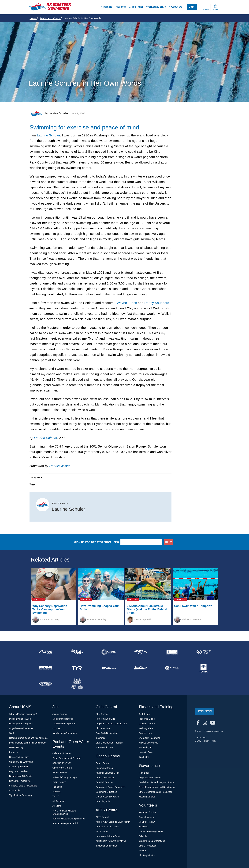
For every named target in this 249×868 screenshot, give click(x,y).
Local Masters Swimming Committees (28, 743)
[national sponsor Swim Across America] (45, 668)
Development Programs (21, 724)
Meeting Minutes (147, 797)
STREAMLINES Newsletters (23, 786)
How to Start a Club (105, 719)
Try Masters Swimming (21, 795)
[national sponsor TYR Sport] (77, 668)
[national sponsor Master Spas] (204, 652)
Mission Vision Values (20, 719)
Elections (143, 827)
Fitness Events (60, 772)
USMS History (16, 747)
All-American (59, 801)
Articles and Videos (51, 18)
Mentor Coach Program (107, 797)
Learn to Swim (146, 752)
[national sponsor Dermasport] (77, 652)
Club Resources (104, 728)
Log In (216, 9)
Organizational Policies (150, 778)
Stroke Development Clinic (66, 823)
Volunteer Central (148, 812)
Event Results (59, 782)
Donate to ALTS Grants (21, 776)
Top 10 (56, 796)
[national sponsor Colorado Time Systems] (109, 652)
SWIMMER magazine (20, 781)
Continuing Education (106, 792)
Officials (143, 836)
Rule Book (144, 773)
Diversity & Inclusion (19, 757)
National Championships (65, 777)
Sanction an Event (62, 763)
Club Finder (136, 7)
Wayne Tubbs (127, 303)
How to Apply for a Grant (108, 836)
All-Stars (57, 806)
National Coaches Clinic (108, 773)
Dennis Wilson (60, 466)
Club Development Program (110, 743)
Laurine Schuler (49, 135)
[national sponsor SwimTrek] (172, 668)
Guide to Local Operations (152, 841)
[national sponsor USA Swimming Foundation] (77, 684)
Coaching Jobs (103, 801)
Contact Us (200, 738)
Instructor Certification (107, 846)
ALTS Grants (102, 831)
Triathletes (144, 757)
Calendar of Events (62, 753)
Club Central (102, 714)
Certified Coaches (105, 782)
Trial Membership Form (64, 724)
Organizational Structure (21, 728)
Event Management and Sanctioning (157, 787)
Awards (143, 850)
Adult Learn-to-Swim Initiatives (111, 841)
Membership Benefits (63, 719)
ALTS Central (102, 817)
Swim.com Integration (150, 738)
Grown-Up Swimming (20, 767)
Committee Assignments (151, 831)
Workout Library (156, 7)
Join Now (205, 711)
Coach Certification (105, 778)
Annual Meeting (147, 817)
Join (192, 7)
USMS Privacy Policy (205, 741)
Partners (13, 752)
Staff (12, 733)
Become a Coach (104, 768)
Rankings (57, 787)
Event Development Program (67, 758)
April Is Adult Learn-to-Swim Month (113, 822)
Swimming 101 (146, 747)
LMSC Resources (148, 846)
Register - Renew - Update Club (111, 724)
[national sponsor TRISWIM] (45, 684)
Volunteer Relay (147, 822)
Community (15, 790)
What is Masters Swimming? (23, 714)
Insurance (101, 738)
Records (57, 792)
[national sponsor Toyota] (204, 668)
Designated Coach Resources (111, 787)
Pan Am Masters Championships (69, 819)
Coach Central (103, 763)
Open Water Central (62, 768)
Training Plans (146, 728)
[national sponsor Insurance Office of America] (172, 652)
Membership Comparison (65, 733)
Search (206, 10)
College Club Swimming (21, 762)
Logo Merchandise (18, 771)
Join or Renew (60, 714)
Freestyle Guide (147, 719)
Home (34, 18)
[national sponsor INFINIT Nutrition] (140, 652)
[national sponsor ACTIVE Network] (45, 652)
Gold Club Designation (107, 733)
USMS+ (56, 728)
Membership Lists (104, 747)
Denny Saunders (157, 303)
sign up (169, 542)
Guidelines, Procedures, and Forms (156, 782)
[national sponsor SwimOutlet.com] (140, 668)
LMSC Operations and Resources (156, 792)
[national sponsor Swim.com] (109, 668)
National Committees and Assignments (28, 738)
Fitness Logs (145, 733)
